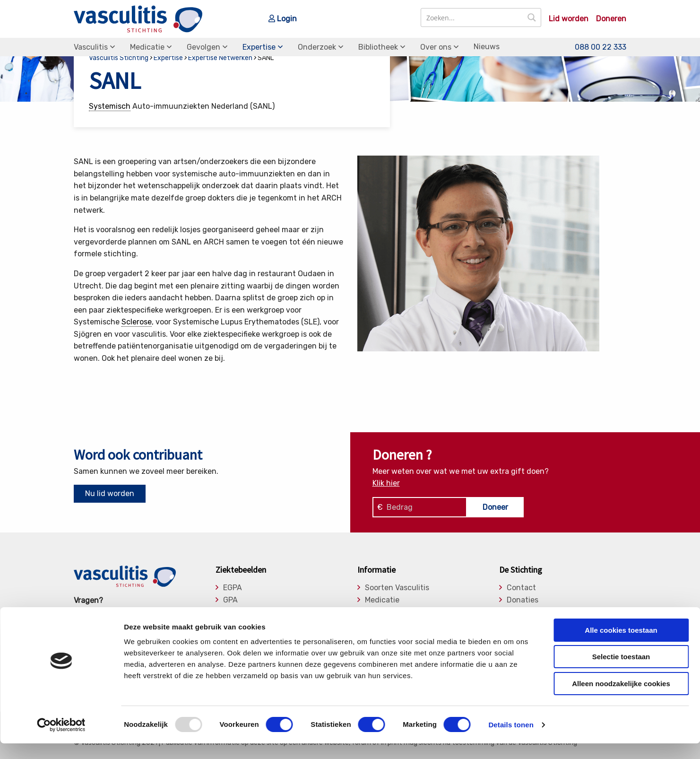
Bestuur (521, 612)
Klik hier (386, 483)
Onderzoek (317, 47)
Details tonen (511, 740)
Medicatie (147, 47)
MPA (231, 612)
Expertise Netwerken (220, 58)
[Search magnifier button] (532, 17)
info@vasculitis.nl (148, 613)
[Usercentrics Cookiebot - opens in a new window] (61, 741)
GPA (230, 600)
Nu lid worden (110, 493)
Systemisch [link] (110, 106)
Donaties (523, 600)
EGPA (233, 588)
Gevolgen (203, 47)
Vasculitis (91, 47)
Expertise (259, 47)
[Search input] (472, 17)
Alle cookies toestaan (621, 646)
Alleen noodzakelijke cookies (621, 699)
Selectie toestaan (621, 673)
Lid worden (569, 19)
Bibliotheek (378, 47)
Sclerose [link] (137, 322)
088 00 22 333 (601, 47)
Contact (521, 588)
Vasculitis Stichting (119, 58)
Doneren (611, 19)
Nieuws (487, 47)
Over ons (436, 47)
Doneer (495, 507)
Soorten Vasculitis (397, 588)
